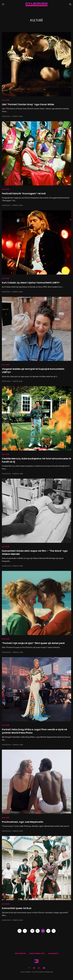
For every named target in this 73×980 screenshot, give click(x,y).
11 (38, 931)
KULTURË (6, 100)
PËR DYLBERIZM (20, 954)
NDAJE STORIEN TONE (37, 954)
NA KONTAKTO (53, 954)
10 (32, 931)
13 (48, 931)
